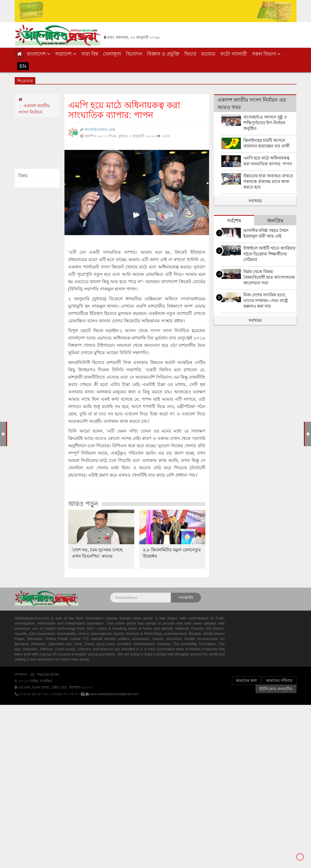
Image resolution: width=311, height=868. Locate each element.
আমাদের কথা (246, 681)
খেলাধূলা (112, 54)
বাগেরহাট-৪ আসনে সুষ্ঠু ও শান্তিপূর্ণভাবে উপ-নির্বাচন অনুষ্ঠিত (265, 123)
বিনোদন (134, 54)
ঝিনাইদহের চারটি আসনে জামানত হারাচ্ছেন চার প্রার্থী (267, 143)
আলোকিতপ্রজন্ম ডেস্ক (100, 130)
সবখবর (255, 201)
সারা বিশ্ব (90, 54)
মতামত (208, 54)
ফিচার (190, 54)
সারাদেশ (66, 54)
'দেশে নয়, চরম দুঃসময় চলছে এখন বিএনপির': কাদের (97, 553)
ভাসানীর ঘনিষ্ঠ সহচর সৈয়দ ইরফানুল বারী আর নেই (266, 233)
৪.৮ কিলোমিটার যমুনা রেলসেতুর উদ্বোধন (172, 553)
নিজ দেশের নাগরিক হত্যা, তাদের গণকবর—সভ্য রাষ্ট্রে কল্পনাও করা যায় (266, 301)
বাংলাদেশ (39, 54)
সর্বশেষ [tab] (234, 221)
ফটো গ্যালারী (234, 54)
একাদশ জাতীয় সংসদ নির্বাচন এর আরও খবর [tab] (252, 103)
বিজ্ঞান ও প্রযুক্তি (163, 54)
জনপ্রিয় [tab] (275, 221)
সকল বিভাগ (266, 54)
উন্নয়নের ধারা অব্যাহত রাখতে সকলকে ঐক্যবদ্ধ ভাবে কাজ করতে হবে (268, 182)
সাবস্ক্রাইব (186, 597)
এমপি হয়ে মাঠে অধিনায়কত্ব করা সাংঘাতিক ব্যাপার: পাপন (268, 161)
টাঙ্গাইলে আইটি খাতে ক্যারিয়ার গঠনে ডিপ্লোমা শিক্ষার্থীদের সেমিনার (269, 254)
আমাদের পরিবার (279, 681)
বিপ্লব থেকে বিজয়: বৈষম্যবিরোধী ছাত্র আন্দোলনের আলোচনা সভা (269, 277)
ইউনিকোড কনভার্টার (276, 689)
